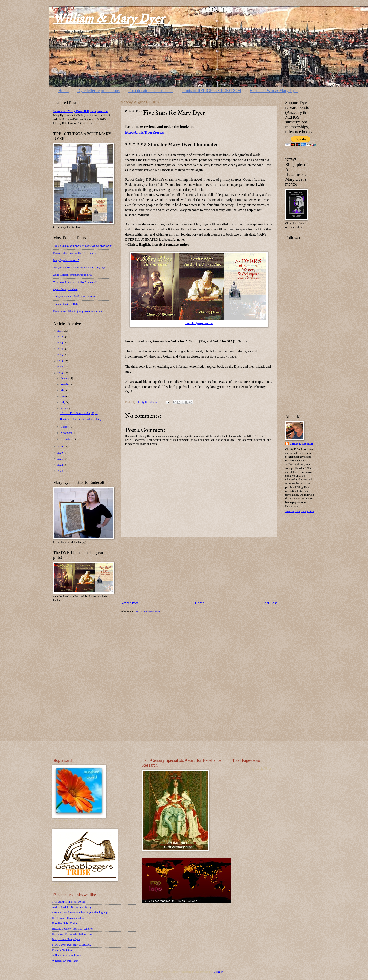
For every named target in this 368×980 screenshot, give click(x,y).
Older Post (269, 603)
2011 (60, 331)
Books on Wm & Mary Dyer (274, 91)
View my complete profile (300, 511)
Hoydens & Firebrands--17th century (72, 934)
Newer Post (130, 603)
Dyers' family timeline (65, 289)
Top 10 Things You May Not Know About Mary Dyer (82, 246)
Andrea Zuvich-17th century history (72, 907)
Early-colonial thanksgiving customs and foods (79, 311)
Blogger (218, 972)
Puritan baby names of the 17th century (74, 253)
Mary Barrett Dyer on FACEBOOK (72, 945)
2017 (60, 367)
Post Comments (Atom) (149, 611)
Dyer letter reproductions (98, 91)
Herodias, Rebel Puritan (65, 923)
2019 (60, 447)
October (65, 427)
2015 (60, 355)
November (67, 433)
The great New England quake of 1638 (74, 297)
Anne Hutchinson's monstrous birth (72, 275)
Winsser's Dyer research (65, 961)
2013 (60, 343)
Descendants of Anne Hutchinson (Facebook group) (80, 912)
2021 (60, 459)
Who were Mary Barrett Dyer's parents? (81, 111)
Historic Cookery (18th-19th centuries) (73, 929)
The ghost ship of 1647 (66, 304)
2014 (60, 349)
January (65, 378)
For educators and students (151, 91)
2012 (60, 337)
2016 (60, 361)
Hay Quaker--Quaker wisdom (68, 918)
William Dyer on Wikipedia (67, 956)
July (63, 403)
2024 (60, 471)
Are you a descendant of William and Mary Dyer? (80, 268)
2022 (60, 465)
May (63, 390)
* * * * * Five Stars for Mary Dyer (79, 413)
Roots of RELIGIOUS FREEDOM (212, 91)
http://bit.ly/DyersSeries (199, 323)
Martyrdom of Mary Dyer (66, 939)
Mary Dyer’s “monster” (66, 260)
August (65, 408)
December (66, 439)
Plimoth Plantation (62, 950)
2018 (60, 373)
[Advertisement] (199, 569)
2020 (60, 453)
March (64, 384)
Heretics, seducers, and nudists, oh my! (81, 419)
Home (63, 91)
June (63, 396)
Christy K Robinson (301, 444)
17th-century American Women (69, 902)
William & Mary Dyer (109, 19)
